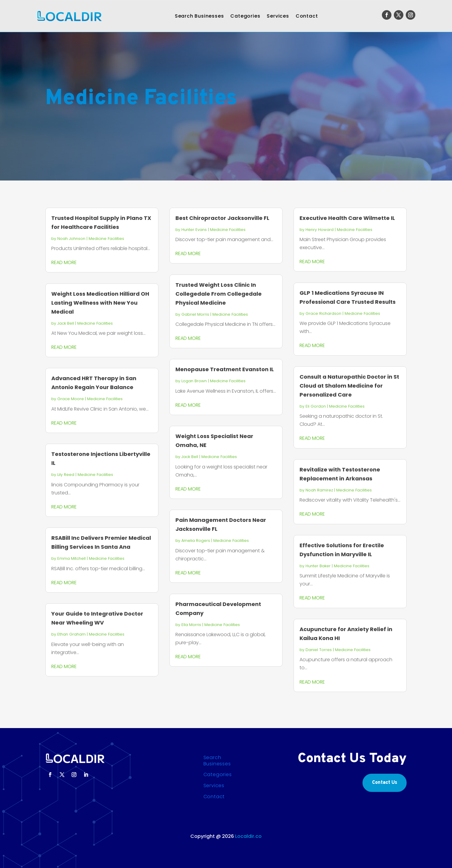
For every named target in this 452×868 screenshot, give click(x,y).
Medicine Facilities (106, 239)
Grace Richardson (323, 313)
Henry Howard (320, 230)
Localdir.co (248, 836)
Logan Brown (194, 381)
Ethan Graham (71, 634)
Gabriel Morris (195, 314)
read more (64, 262)
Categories (245, 16)
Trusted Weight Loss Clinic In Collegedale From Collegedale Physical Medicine (219, 294)
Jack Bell (66, 323)
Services (278, 16)
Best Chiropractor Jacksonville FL (222, 218)
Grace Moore (71, 399)
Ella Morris (191, 625)
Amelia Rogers (196, 541)
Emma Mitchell (71, 558)
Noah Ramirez (319, 490)
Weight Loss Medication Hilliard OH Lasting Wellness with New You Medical (100, 303)
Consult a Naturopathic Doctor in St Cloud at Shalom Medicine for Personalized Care (349, 386)
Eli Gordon (316, 406)
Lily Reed (66, 475)
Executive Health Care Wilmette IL (347, 218)
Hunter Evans (194, 230)
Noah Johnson (71, 239)
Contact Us (385, 783)
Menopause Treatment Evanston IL (225, 369)
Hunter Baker (318, 566)
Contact (307, 16)
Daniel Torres (319, 650)
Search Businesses (199, 16)
